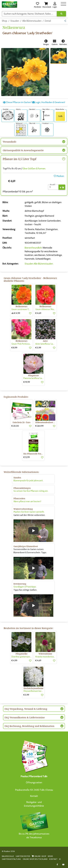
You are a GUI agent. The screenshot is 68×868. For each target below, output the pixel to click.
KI (60, 859)
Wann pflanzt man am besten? (27, 501)
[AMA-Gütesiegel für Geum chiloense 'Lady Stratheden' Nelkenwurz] (8, 115)
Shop (5, 21)
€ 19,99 (27, 382)
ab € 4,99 (16, 313)
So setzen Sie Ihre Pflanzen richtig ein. (31, 491)
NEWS (50, 856)
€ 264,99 (39, 426)
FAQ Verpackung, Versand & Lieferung (26, 709)
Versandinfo (9, 142)
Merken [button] (59, 176)
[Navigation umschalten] (63, 3)
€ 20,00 (15, 426)
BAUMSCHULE (8, 856)
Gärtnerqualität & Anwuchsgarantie (23, 150)
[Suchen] (29, 14)
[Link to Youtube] (63, 865)
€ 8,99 (14, 348)
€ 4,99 (14, 660)
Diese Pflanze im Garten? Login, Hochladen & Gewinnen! (34, 102)
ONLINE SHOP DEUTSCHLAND (35, 859)
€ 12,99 (27, 457)
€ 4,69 (38, 313)
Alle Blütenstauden (32, 21)
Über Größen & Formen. (34, 169)
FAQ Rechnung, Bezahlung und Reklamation (29, 726)
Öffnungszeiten (34, 783)
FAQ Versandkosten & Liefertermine (25, 717)
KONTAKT (53, 859)
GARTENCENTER (23, 856)
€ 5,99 (38, 348)
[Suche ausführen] (61, 14)
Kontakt (34, 796)
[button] (38, 4)
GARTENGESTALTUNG (11, 859)
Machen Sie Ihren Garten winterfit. (29, 512)
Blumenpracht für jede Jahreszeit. (28, 480)
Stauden (15, 21)
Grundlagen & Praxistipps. (25, 587)
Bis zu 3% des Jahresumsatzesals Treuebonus (34, 825)
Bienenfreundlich (33, 248)
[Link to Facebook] (57, 865)
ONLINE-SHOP (39, 856)
